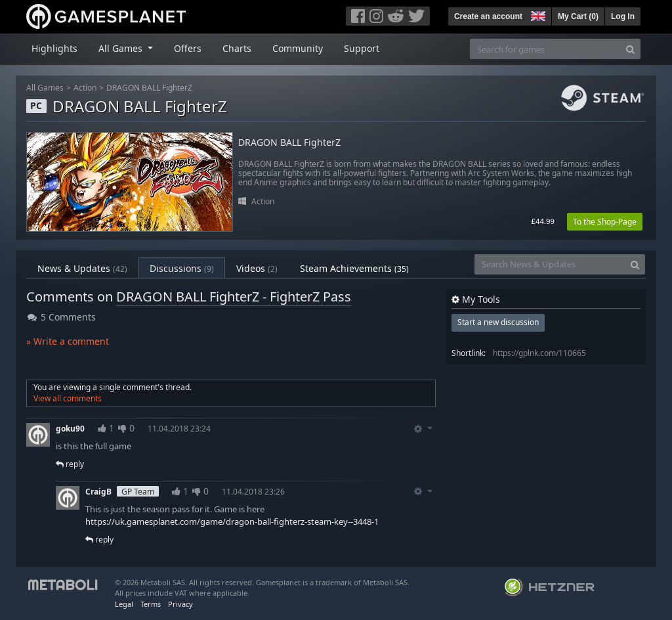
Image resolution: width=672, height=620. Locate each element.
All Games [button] (122, 48)
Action (85, 88)
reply (70, 464)
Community (298, 48)
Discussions (182, 268)
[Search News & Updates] (550, 264)
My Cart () (578, 16)
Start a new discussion (498, 322)
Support (362, 48)
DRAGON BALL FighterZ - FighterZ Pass (234, 297)
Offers (188, 48)
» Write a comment (68, 341)
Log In (623, 16)
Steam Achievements (354, 268)
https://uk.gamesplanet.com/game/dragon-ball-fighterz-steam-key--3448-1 (232, 521)
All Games (45, 88)
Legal (124, 604)
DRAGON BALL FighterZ (149, 88)
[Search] (630, 49)
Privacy (180, 604)
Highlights (54, 48)
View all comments (68, 398)
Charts (237, 48)
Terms (151, 604)
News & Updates (82, 268)
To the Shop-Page (605, 222)
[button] (537, 14)
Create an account (488, 16)
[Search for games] (545, 49)
